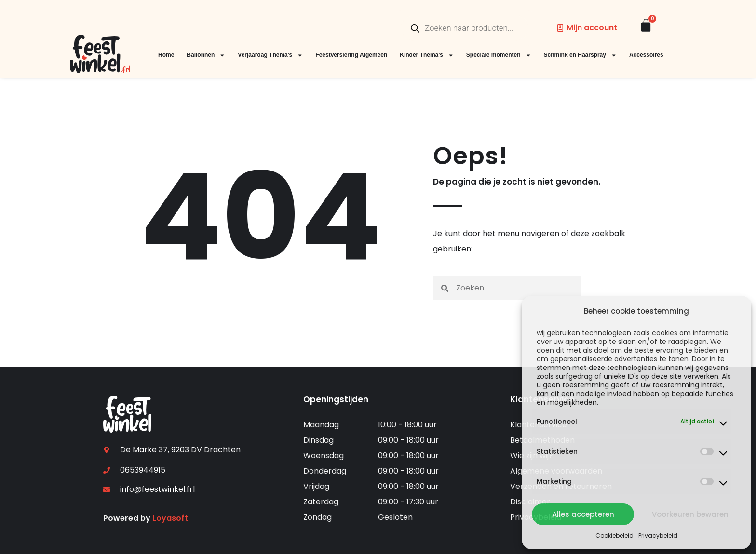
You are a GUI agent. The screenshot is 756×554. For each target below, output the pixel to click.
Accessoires (646, 55)
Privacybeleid (658, 535)
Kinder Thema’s (427, 55)
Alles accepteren (583, 514)
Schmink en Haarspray (580, 55)
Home (166, 55)
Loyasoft (170, 518)
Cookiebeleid (614, 535)
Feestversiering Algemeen (351, 55)
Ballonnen (206, 55)
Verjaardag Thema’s (270, 55)
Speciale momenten (499, 55)
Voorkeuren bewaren (690, 514)
